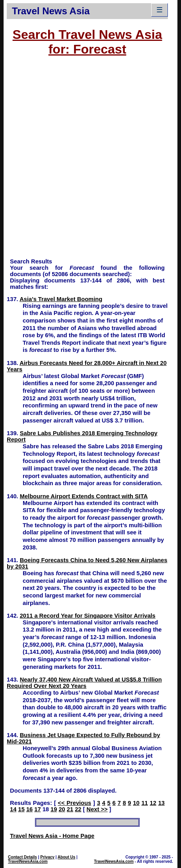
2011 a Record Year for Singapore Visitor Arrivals (88, 616)
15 (21, 809)
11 (144, 803)
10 (136, 803)
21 (70, 809)
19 (54, 809)
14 (13, 809)
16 (29, 809)
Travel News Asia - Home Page (52, 836)
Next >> (97, 809)
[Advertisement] (90, 161)
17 (37, 809)
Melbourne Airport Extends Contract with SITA (84, 496)
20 (62, 809)
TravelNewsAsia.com (28, 861)
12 (153, 803)
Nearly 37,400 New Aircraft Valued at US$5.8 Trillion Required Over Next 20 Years (84, 683)
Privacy (47, 857)
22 (78, 809)
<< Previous (74, 803)
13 (162, 803)
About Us (66, 857)
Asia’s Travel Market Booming (61, 299)
